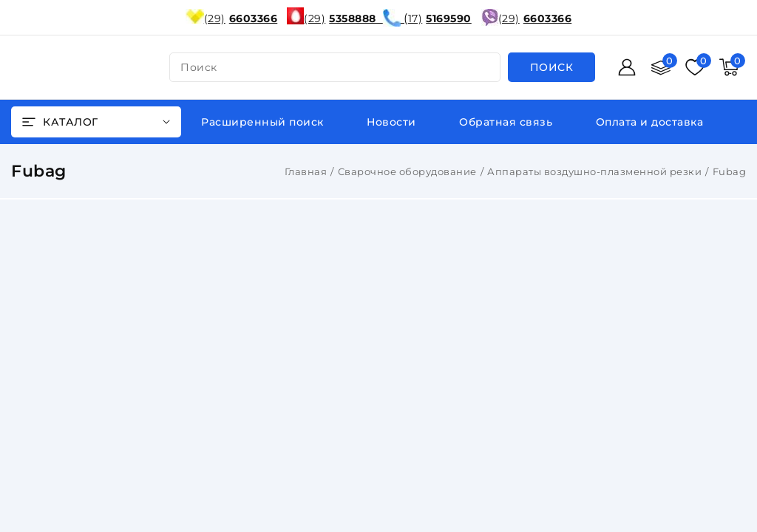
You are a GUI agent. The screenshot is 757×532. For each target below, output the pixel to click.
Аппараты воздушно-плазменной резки (594, 171)
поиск (199, 67)
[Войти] (627, 67)
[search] (552, 67)
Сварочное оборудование (407, 171)
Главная (306, 171)
